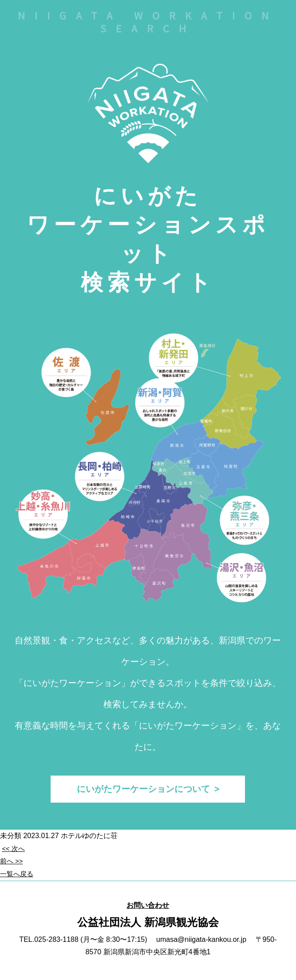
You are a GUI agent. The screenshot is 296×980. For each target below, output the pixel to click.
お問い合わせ (148, 909)
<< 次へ (14, 852)
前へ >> (12, 864)
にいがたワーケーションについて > (148, 790)
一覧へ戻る (18, 877)
